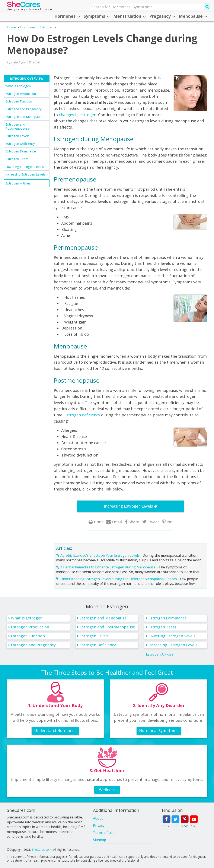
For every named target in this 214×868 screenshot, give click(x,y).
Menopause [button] (193, 16)
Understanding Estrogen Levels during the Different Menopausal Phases (119, 579)
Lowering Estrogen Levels (25, 167)
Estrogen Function (19, 101)
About (98, 818)
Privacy (99, 826)
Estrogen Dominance (21, 151)
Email (117, 522)
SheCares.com (42, 850)
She (24, 6)
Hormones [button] (67, 16)
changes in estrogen (78, 115)
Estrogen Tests (17, 159)
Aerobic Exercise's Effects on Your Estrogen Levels (100, 555)
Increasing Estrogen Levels (25, 174)
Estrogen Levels (17, 136)
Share (134, 522)
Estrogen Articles (18, 183)
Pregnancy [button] (162, 16)
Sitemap (100, 840)
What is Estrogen (18, 86)
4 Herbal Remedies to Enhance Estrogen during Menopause (108, 567)
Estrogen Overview (26, 78)
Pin (170, 522)
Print (98, 522)
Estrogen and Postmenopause (17, 126)
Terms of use (104, 833)
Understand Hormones (55, 730)
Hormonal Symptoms (159, 730)
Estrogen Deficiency (20, 143)
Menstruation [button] (130, 16)
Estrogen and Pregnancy (23, 109)
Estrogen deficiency (82, 415)
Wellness (107, 790)
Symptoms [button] (97, 16)
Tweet (153, 522)
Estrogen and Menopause (24, 117)
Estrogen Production (21, 94)
